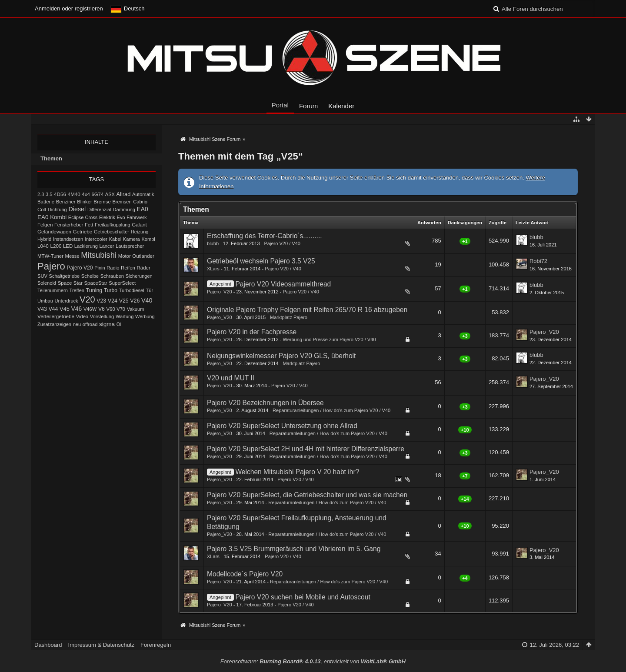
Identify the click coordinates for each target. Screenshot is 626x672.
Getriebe (83, 231)
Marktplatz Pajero (289, 317)
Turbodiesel (131, 290)
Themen (51, 158)
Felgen (45, 225)
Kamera (132, 239)
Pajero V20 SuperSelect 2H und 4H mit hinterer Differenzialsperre (306, 449)
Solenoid (47, 283)
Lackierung (86, 246)
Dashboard (48, 645)
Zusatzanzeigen (54, 324)
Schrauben (112, 276)
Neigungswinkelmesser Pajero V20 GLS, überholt (281, 356)
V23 (101, 301)
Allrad (124, 194)
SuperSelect (122, 283)
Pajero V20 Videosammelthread (283, 284)
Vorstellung (102, 316)
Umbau (45, 301)
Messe (72, 256)
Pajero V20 (80, 268)
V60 (111, 309)
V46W (90, 309)
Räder (144, 268)
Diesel (77, 209)
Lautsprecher (130, 246)
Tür (149, 290)
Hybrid (44, 239)
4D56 (60, 194)
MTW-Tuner (50, 256)
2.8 (41, 194)
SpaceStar (96, 283)
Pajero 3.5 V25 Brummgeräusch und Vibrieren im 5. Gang (294, 549)
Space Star (70, 283)
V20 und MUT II (231, 378)
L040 (43, 246)
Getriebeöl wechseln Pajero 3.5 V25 (261, 261)
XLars (213, 269)
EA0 (143, 209)
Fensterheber (69, 225)
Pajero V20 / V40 (282, 243)
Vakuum (136, 309)
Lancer (107, 246)
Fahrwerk (137, 217)
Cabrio (140, 202)
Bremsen (122, 202)
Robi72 (538, 261)
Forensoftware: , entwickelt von (313, 661)
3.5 (49, 194)
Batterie (46, 202)
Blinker (84, 202)
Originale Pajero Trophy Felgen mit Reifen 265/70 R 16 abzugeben (307, 310)
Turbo (111, 290)
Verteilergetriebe (56, 316)
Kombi (148, 239)
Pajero (51, 266)
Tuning (94, 290)
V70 (121, 309)
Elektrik (107, 217)
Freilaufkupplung (113, 225)
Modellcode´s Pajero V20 (245, 574)
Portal (280, 105)
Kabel (115, 239)
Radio (113, 268)
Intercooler (96, 239)
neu (77, 324)
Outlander (143, 256)
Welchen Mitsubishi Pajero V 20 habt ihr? (297, 472)
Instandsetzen (68, 239)
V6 (102, 309)
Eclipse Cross (83, 217)
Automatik (143, 194)
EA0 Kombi (52, 217)
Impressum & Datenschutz (101, 645)
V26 (135, 301)
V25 (124, 301)
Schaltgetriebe (65, 276)
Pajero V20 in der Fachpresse (252, 332)
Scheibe (90, 276)
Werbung (145, 316)
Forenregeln (156, 645)
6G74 (97, 194)
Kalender (341, 106)
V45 (65, 309)
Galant (139, 225)
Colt (42, 210)
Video (82, 316)
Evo (121, 217)
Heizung (140, 232)
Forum (308, 106)
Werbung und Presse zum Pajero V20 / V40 (329, 339)
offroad (90, 324)
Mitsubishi (99, 255)
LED (68, 246)
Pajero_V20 (220, 292)
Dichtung (57, 210)
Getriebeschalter (112, 232)
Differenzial (99, 210)
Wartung (125, 316)
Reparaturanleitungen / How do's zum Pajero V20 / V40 (331, 410)
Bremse (102, 202)
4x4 (86, 194)
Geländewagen (54, 232)
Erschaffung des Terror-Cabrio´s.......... (265, 236)
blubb (213, 243)
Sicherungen (139, 276)
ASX (110, 194)
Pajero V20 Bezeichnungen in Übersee (265, 403)
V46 (77, 309)
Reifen (128, 268)
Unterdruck (67, 301)
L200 (56, 246)
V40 (147, 300)
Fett (89, 225)
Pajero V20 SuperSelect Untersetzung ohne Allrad (282, 426)
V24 (113, 301)
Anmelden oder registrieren (69, 8)
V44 (53, 309)
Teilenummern (53, 290)
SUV (42, 276)
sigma (107, 324)
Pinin (100, 268)
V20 (87, 299)
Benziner (66, 202)
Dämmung (124, 210)
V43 (42, 309)
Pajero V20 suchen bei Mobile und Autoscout (303, 597)
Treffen (77, 290)
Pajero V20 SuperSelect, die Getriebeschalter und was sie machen (307, 495)
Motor (125, 256)
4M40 (74, 194)
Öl (119, 324)
